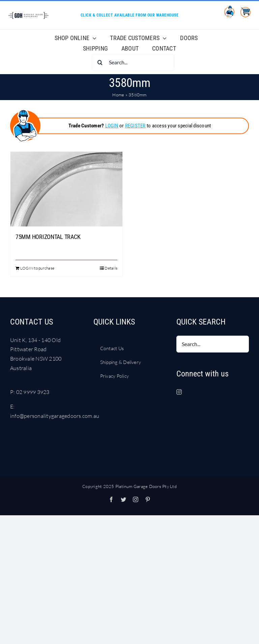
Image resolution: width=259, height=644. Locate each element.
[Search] (100, 62)
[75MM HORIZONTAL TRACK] (66, 189)
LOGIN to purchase (37, 268)
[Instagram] (179, 392)
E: (12, 406)
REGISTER (135, 126)
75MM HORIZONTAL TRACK (48, 237)
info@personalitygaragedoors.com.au (55, 416)
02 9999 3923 (33, 392)
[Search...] (133, 62)
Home (118, 95)
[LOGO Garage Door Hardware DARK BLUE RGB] (28, 15)
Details (111, 268)
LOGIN (112, 126)
